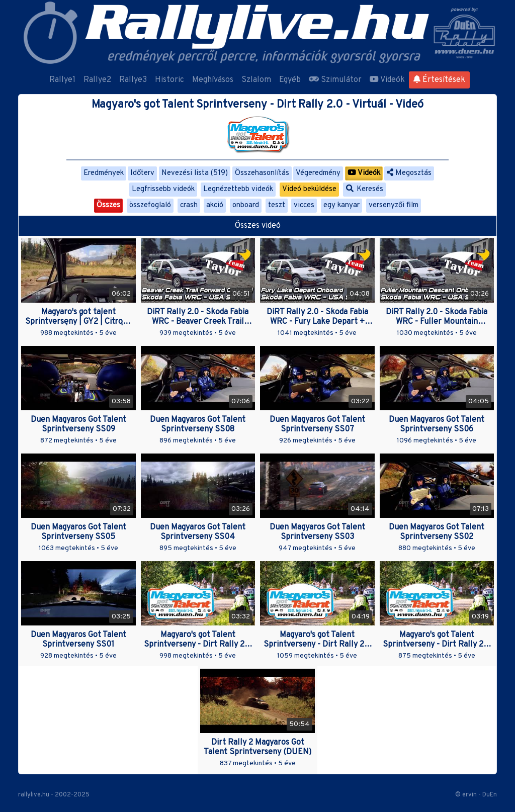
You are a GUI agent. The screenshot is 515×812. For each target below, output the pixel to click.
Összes (108, 205)
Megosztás (409, 173)
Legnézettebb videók (238, 189)
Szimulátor (335, 80)
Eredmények (104, 173)
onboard (246, 205)
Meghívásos (213, 80)
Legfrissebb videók (163, 189)
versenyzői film (394, 205)
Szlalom (256, 80)
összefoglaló (150, 205)
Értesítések (439, 80)
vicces (304, 205)
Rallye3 (133, 80)
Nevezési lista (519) (195, 173)
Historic (169, 80)
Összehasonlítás (262, 173)
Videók (387, 80)
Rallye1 (62, 80)
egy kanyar (341, 205)
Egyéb (290, 80)
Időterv (142, 173)
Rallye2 (97, 80)
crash (189, 205)
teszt (277, 205)
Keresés (365, 189)
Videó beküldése (309, 189)
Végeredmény (318, 173)
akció (215, 205)
